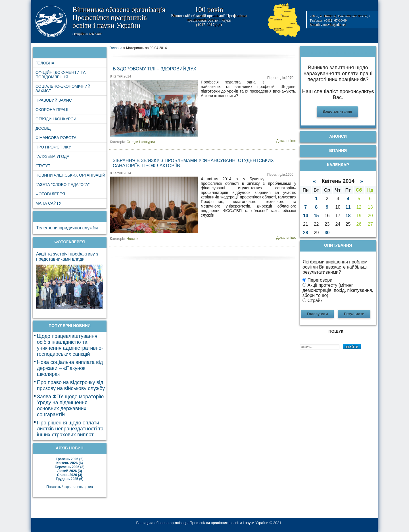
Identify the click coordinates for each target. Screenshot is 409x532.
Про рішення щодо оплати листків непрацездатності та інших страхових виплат (70, 429)
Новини (133, 239)
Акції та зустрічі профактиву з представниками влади (67, 256)
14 (306, 216)
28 (306, 233)
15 (316, 216)
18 (348, 216)
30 (327, 233)
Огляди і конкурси (141, 142)
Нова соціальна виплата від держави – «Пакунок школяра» (70, 368)
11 (348, 207)
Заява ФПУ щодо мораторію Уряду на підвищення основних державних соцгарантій (70, 406)
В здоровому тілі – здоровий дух (155, 69)
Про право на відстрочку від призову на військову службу (71, 385)
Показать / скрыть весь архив (69, 487)
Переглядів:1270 (280, 78)
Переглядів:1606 (280, 175)
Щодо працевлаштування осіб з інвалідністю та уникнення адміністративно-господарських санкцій (70, 345)
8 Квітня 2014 (121, 76)
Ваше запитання (337, 111)
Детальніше (286, 141)
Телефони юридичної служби (67, 228)
